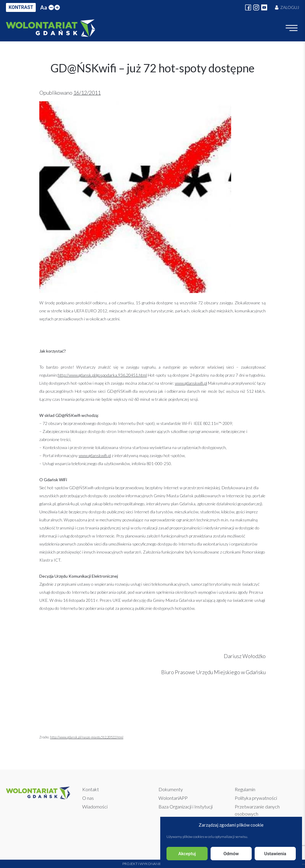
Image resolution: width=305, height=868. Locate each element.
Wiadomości (95, 807)
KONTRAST (21, 7)
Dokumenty (171, 789)
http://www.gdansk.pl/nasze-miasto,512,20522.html (87, 737)
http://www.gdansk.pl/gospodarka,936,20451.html (102, 375)
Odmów (231, 854)
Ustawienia (275, 854)
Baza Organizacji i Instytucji (186, 807)
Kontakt (91, 789)
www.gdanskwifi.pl (191, 383)
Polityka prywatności (256, 798)
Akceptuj (187, 854)
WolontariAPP (173, 798)
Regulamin (245, 789)
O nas (88, 798)
